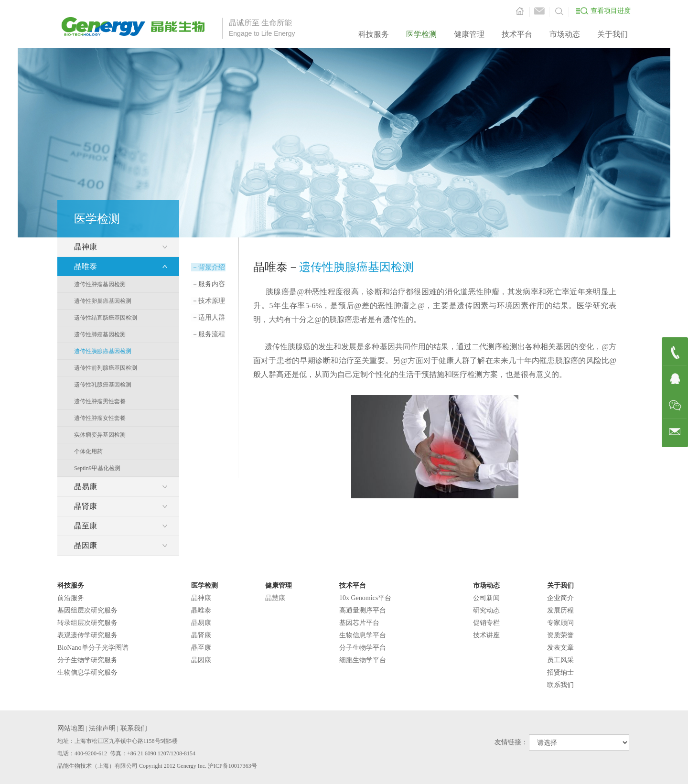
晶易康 (201, 623)
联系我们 (560, 685)
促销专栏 (486, 623)
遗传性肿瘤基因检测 (100, 284)
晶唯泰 (201, 610)
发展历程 (560, 610)
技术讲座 (486, 635)
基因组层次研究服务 (87, 610)
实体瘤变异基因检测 (100, 435)
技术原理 (208, 301)
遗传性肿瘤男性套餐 (100, 401)
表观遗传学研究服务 (87, 635)
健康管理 (469, 34)
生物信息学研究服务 (87, 672)
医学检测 (421, 34)
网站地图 (71, 728)
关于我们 (613, 34)
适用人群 (208, 317)
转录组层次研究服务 (87, 623)
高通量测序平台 (363, 610)
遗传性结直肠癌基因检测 (106, 318)
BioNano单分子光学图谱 (93, 648)
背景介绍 (208, 267)
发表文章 (560, 648)
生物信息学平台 (363, 635)
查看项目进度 (611, 11)
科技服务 (374, 34)
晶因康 (201, 660)
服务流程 (208, 334)
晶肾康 (201, 635)
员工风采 (560, 660)
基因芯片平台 (359, 623)
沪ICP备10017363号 (232, 766)
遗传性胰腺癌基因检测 (103, 351)
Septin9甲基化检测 (97, 468)
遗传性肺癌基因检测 (100, 334)
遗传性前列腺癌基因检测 (106, 368)
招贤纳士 (560, 672)
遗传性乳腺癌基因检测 (103, 385)
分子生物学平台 (363, 648)
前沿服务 (71, 598)
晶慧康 (275, 598)
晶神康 (201, 598)
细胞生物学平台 (363, 660)
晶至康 (201, 648)
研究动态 (486, 610)
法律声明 (102, 728)
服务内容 (208, 284)
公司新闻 (486, 598)
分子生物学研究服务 (87, 660)
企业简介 (560, 598)
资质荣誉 (560, 635)
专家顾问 (560, 623)
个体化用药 (88, 451)
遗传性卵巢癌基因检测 (103, 301)
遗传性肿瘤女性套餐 (100, 418)
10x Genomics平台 (365, 598)
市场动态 (565, 34)
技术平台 (517, 34)
